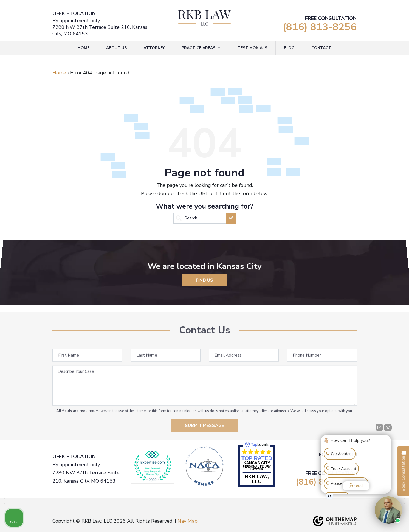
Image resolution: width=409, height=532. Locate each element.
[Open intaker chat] (330, 496)
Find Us (205, 277)
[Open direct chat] (379, 427)
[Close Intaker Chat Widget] (388, 427)
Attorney (154, 48)
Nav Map (187, 521)
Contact (321, 48)
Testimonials (252, 48)
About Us (116, 48)
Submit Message (204, 435)
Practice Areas (201, 48)
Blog (289, 48)
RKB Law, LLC (256, 479)
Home (84, 48)
